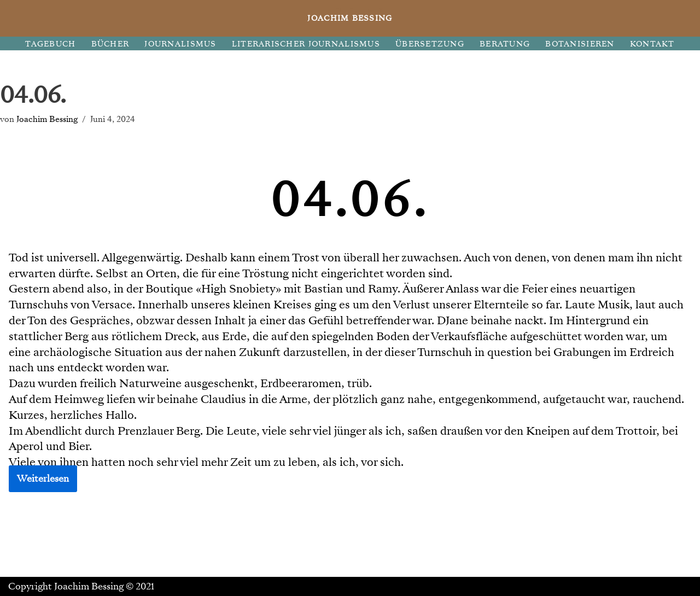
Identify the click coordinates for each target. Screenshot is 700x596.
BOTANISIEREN (580, 44)
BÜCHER (110, 44)
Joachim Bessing (47, 119)
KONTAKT (652, 44)
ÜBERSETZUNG (430, 44)
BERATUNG (505, 44)
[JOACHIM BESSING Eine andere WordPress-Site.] (350, 18)
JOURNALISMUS (180, 44)
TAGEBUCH (50, 44)
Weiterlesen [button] (43, 479)
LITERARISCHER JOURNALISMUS (306, 44)
